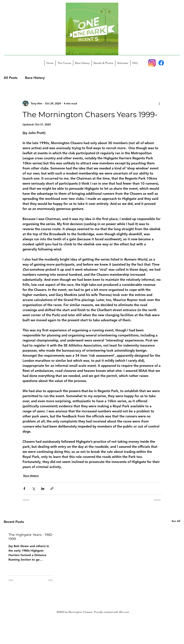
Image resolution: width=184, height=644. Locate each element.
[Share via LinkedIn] (43, 489)
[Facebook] (161, 63)
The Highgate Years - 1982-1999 (31, 537)
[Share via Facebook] (24, 489)
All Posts (11, 78)
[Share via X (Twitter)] (34, 489)
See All (176, 521)
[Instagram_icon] (152, 63)
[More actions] (159, 103)
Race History (35, 78)
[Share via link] (52, 489)
